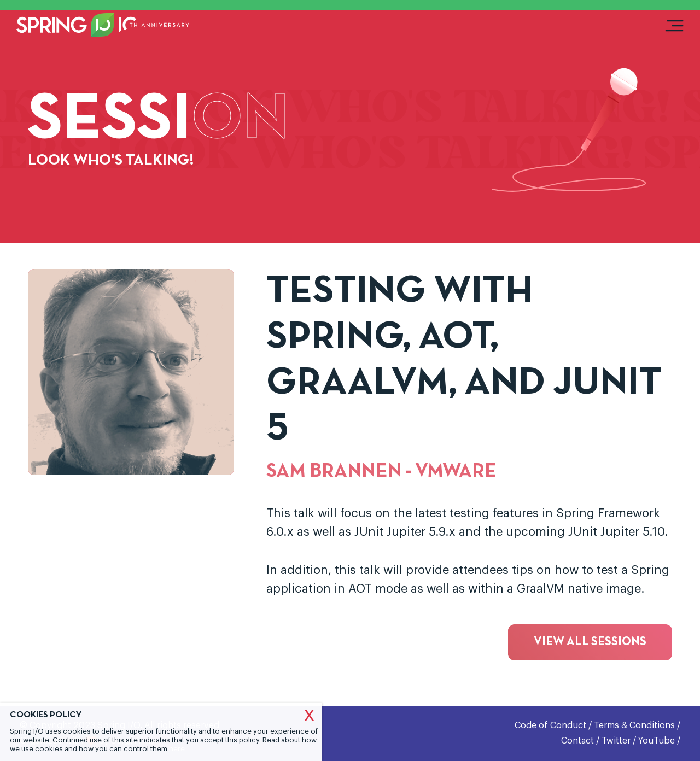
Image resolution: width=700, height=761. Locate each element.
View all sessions (590, 642)
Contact (577, 741)
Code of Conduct (550, 725)
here (177, 749)
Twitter (616, 741)
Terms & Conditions (634, 725)
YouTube (657, 741)
